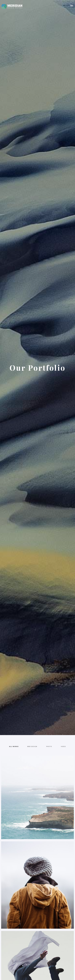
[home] (11, 6)
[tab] (14, 746)
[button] (72, 6)
